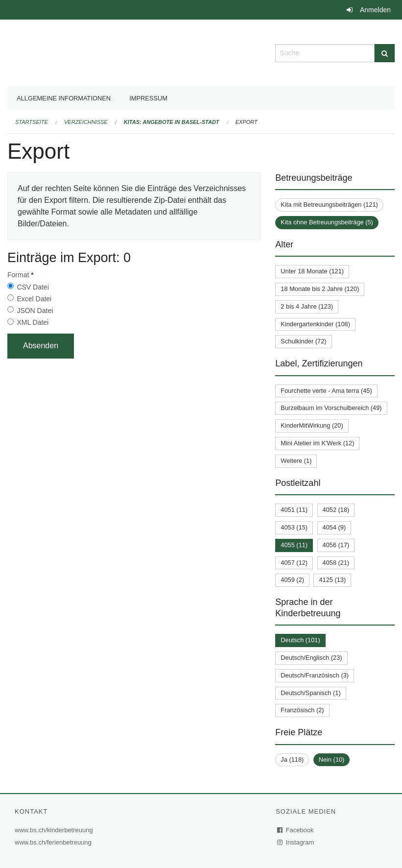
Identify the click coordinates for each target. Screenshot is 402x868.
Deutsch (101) (300, 640)
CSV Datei (33, 287)
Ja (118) (292, 759)
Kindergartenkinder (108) (315, 324)
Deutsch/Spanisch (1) (310, 693)
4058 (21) (336, 563)
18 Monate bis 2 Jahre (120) (320, 289)
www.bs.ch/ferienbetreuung (54, 842)
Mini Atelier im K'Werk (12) (317, 443)
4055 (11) (294, 545)
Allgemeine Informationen (64, 98)
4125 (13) (332, 580)
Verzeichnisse (86, 122)
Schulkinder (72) (303, 341)
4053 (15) (294, 527)
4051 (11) (294, 510)
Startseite (32, 122)
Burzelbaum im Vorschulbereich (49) (331, 408)
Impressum (148, 98)
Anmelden (375, 10)
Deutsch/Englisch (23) (311, 658)
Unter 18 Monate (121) (312, 271)
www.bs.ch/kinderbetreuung (55, 830)
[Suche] (385, 53)
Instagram (296, 842)
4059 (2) (292, 580)
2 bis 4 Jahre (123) (307, 306)
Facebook (296, 830)
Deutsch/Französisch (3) (315, 675)
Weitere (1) (296, 461)
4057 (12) (294, 563)
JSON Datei (35, 311)
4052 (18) (336, 510)
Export (247, 122)
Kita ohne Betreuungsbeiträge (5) (327, 222)
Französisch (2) (302, 710)
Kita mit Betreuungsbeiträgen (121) (329, 205)
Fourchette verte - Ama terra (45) (326, 391)
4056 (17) (336, 545)
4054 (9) (334, 527)
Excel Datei (34, 299)
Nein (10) (332, 759)
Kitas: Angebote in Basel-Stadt (172, 122)
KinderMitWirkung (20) (312, 425)
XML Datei (33, 322)
